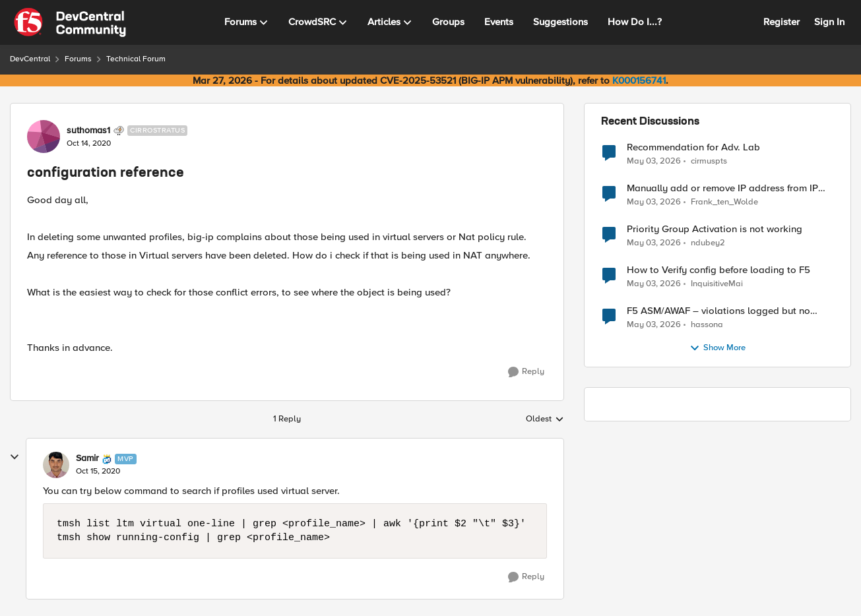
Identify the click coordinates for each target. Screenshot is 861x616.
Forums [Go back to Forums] (78, 59)
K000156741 (639, 80)
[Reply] (526, 372)
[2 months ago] (654, 161)
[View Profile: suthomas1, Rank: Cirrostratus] (44, 137)
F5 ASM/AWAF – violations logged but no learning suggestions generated (718, 311)
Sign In (829, 22)
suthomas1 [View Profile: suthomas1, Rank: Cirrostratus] (88, 131)
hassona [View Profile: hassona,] (707, 325)
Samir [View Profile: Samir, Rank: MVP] (87, 458)
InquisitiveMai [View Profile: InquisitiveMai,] (717, 284)
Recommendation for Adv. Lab (693, 147)
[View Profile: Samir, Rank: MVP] (56, 465)
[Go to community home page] (70, 22)
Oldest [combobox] (545, 419)
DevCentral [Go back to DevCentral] (30, 59)
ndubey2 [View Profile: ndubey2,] (708, 243)
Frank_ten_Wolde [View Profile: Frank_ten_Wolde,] (724, 202)
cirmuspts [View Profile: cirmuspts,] (709, 161)
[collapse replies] (15, 457)
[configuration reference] (98, 472)
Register (781, 22)
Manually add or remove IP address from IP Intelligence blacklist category (722, 188)
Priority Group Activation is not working (715, 229)
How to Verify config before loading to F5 (718, 270)
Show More (717, 348)
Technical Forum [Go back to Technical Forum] (136, 59)
